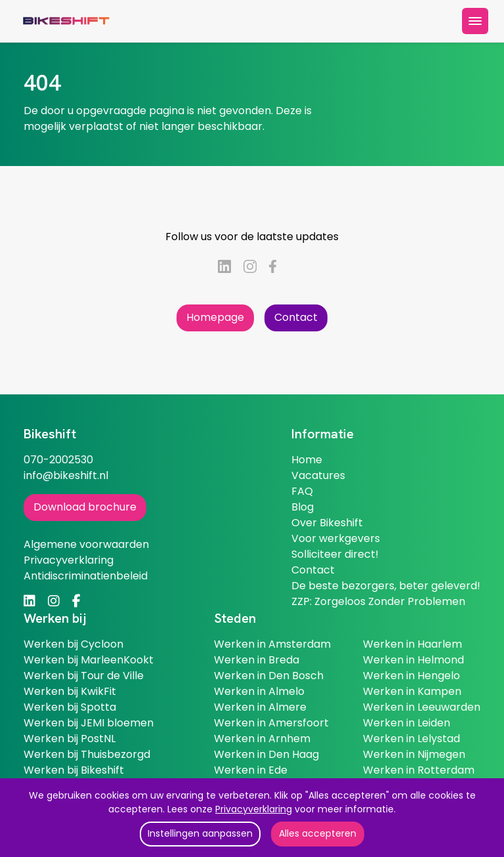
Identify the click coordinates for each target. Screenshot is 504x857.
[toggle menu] (475, 21)
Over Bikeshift (327, 523)
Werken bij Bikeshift (74, 770)
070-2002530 (58, 460)
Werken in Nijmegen (414, 754)
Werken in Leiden (407, 723)
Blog (303, 507)
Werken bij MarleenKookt (89, 660)
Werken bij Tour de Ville (84, 676)
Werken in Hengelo (411, 676)
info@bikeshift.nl (66, 475)
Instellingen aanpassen (200, 833)
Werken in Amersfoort (271, 723)
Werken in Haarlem (412, 644)
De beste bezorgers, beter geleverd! (386, 586)
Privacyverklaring (254, 809)
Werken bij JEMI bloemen (89, 723)
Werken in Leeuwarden (422, 707)
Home (307, 460)
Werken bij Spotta (70, 707)
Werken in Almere (260, 707)
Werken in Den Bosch (269, 676)
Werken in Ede (251, 770)
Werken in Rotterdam (419, 770)
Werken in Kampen (412, 691)
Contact (296, 317)
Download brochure (85, 507)
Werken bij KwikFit (70, 691)
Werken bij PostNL (70, 739)
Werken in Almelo (259, 691)
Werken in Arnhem (262, 739)
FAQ (302, 491)
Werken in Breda (257, 660)
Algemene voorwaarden (86, 544)
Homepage (215, 317)
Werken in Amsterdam (272, 644)
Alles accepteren (318, 833)
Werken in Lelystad (411, 739)
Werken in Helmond (413, 660)
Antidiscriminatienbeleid (86, 576)
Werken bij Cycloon (73, 644)
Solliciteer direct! (335, 554)
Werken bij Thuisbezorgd (87, 754)
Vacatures (318, 475)
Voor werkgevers (336, 538)
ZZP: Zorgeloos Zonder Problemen (378, 601)
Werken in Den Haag (266, 754)
